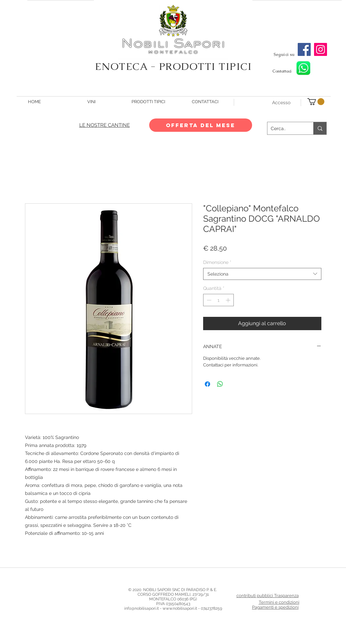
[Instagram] (321, 49)
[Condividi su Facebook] (207, 384)
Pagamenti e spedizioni (275, 607)
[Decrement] (208, 300)
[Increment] (229, 300)
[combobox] (262, 274)
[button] (316, 102)
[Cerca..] (285, 128)
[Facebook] (304, 49)
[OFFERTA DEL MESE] (201, 125)
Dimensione (217, 262)
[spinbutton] (218, 300)
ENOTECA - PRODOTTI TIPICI (173, 66)
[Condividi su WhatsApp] (220, 384)
